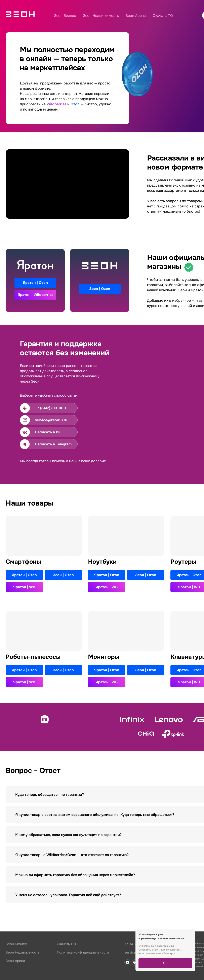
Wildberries (56, 104)
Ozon (75, 104)
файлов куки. (168, 953)
